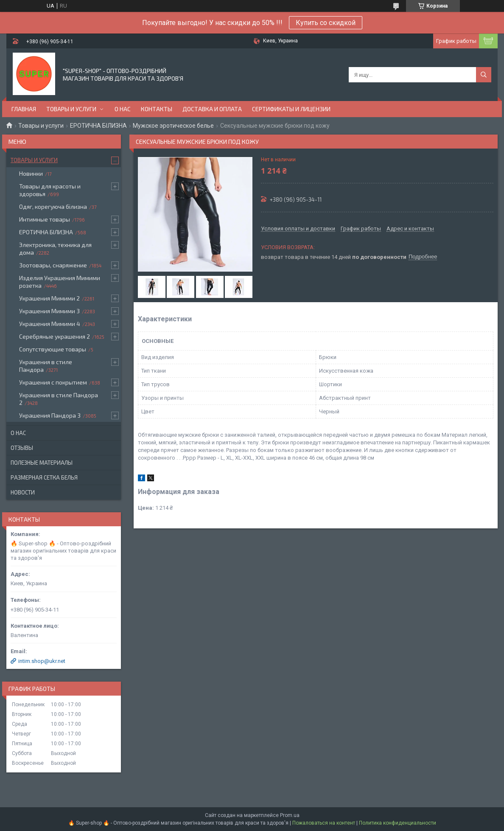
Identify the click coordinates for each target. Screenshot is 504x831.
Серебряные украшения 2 (55, 336)
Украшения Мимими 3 (49, 311)
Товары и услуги (71, 109)
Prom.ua (290, 815)
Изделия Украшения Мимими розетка (60, 282)
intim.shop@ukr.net (42, 661)
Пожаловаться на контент (324, 823)
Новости (23, 492)
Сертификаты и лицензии (291, 109)
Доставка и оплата (212, 109)
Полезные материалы (42, 463)
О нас (123, 109)
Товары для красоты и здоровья (50, 190)
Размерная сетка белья (44, 477)
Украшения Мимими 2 (49, 298)
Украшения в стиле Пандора (46, 366)
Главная (24, 109)
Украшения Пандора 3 (50, 415)
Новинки (31, 173)
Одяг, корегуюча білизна (53, 206)
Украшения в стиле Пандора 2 (59, 399)
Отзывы (22, 448)
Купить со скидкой (326, 23)
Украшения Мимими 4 (50, 324)
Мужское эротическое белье (173, 126)
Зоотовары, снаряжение (53, 265)
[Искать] (484, 75)
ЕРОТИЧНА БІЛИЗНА (98, 126)
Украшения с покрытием (53, 382)
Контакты (157, 109)
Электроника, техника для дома (55, 248)
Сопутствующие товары (53, 349)
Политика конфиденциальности (398, 823)
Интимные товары (45, 219)
